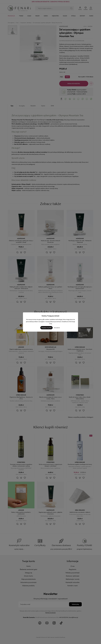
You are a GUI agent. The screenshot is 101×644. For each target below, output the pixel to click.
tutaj (51, 324)
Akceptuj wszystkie (46, 328)
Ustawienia (57, 328)
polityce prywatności (55, 322)
